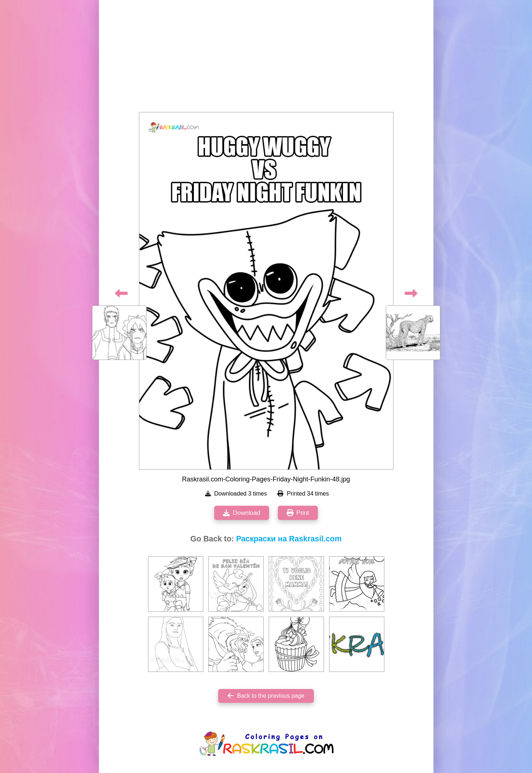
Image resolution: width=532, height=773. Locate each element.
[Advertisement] (266, 58)
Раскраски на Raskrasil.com (289, 539)
